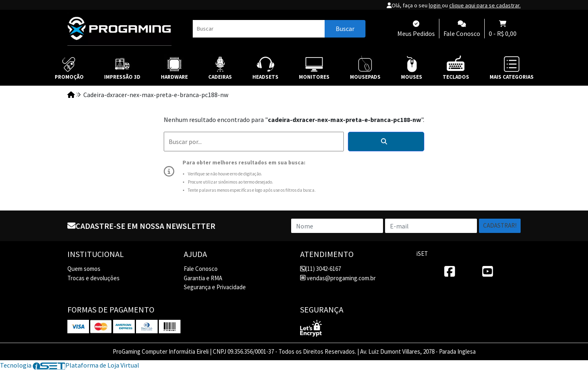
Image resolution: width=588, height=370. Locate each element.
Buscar (345, 29)
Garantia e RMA (203, 278)
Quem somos (84, 269)
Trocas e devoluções (94, 278)
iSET (422, 254)
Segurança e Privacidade (215, 287)
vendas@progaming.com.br (338, 278)
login (435, 5)
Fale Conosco (201, 269)
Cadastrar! (500, 225)
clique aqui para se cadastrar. (485, 5)
